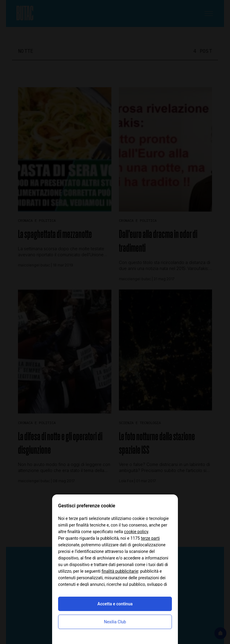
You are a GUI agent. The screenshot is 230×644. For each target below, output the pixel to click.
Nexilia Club (115, 622)
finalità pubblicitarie (120, 571)
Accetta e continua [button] (115, 604)
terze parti (150, 538)
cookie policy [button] (136, 532)
